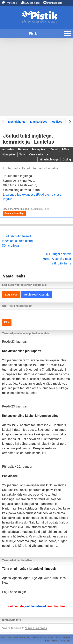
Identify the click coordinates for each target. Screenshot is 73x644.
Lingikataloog (39, 122)
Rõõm (65, 149)
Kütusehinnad (30, 3)
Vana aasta (36, 154)
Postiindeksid (53, 3)
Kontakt (56, 641)
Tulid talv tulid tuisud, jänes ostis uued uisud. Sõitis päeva (18, 241)
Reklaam (65, 641)
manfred (15, 209)
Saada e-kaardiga (14, 213)
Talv (22, 154)
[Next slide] (70, 122)
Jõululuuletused (32, 168)
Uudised (57, 122)
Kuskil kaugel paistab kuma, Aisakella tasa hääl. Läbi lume (56, 259)
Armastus (8, 149)
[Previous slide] (3, 122)
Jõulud (53, 149)
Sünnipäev (9, 154)
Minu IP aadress (36, 628)
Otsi (7, 322)
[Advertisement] (36, 77)
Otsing (67, 159)
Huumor (23, 149)
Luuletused (11, 168)
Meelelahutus (17, 122)
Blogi (48, 641)
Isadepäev (39, 149)
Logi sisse (11, 295)
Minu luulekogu (49, 159)
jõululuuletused (35, 606)
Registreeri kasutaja (37, 295)
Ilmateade (9, 3)
